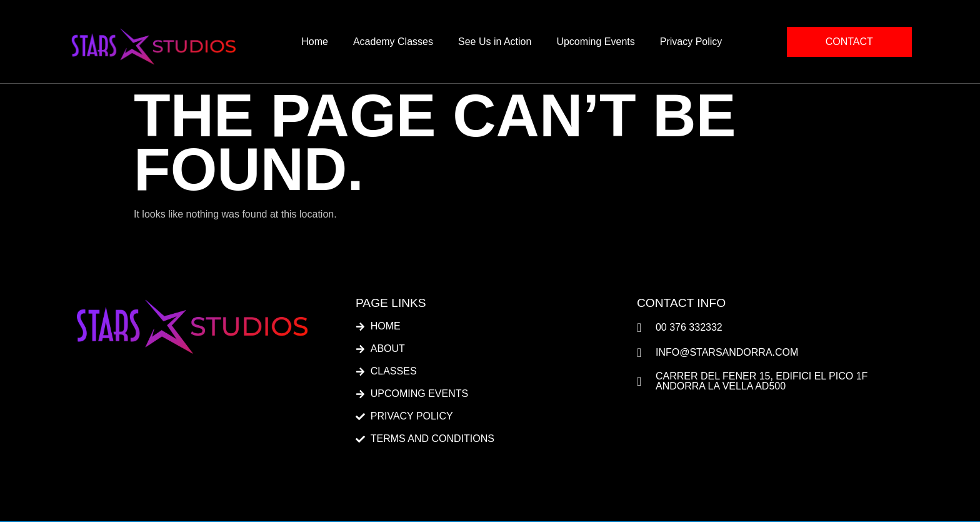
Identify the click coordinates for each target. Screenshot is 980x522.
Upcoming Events (595, 42)
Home (315, 42)
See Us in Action (495, 42)
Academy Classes (393, 42)
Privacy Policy (691, 42)
